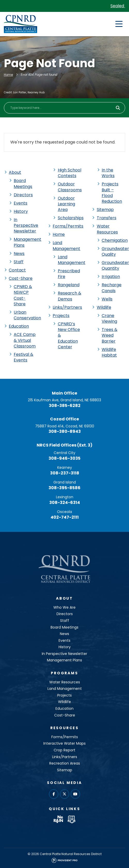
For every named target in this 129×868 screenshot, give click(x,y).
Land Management (66, 246)
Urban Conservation (27, 315)
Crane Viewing (109, 318)
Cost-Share (21, 278)
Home (8, 75)
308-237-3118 (65, 473)
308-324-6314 (65, 503)
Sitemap (105, 210)
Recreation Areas (65, 763)
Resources (64, 728)
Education (19, 326)
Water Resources (107, 229)
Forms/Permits (68, 226)
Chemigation (115, 240)
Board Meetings (23, 183)
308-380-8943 (65, 431)
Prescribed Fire (69, 274)
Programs (64, 673)
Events (21, 203)
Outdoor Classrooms (70, 187)
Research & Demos (70, 296)
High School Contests (70, 173)
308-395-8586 (64, 488)
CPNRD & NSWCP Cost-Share (23, 295)
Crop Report (64, 750)
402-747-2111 (65, 517)
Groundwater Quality (115, 251)
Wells (107, 299)
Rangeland (69, 285)
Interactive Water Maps (64, 743)
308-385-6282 (65, 406)
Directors (23, 195)
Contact (17, 270)
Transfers (107, 218)
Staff (19, 262)
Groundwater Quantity (115, 265)
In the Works (108, 173)
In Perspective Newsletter (26, 225)
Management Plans (27, 242)
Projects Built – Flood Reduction (112, 193)
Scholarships (71, 218)
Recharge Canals (112, 288)
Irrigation (111, 277)
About (15, 172)
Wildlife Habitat (109, 352)
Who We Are (64, 607)
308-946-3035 (64, 458)
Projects (61, 316)
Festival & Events (23, 357)
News (19, 254)
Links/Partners (67, 307)
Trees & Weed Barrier (110, 335)
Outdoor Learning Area (66, 204)
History (21, 211)
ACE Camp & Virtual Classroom (25, 340)
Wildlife (104, 307)
